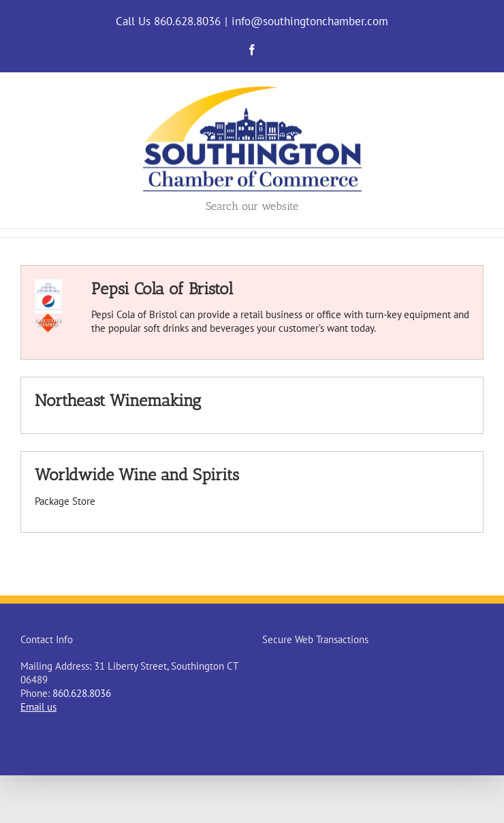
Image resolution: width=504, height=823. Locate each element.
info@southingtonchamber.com (310, 21)
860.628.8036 (82, 693)
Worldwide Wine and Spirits (137, 475)
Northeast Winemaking (118, 400)
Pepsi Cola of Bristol (162, 289)
